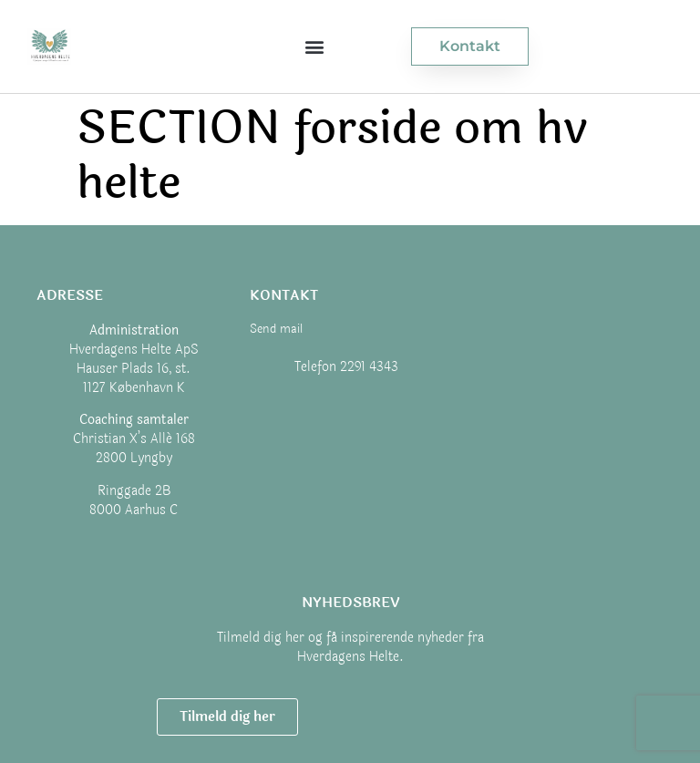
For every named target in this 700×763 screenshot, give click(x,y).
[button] (314, 47)
